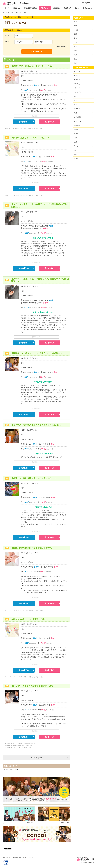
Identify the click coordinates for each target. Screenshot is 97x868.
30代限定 (77, 76)
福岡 (76, 34)
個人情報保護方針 (19, 857)
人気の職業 (78, 117)
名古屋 (76, 30)
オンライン (78, 121)
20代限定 (77, 71)
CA (75, 150)
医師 (76, 142)
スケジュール (18, 13)
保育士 (76, 154)
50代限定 (77, 84)
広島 (76, 55)
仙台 (76, 59)
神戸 (76, 51)
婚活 (76, 113)
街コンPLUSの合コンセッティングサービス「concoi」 (37, 834)
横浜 (76, 38)
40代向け (77, 105)
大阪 (76, 26)
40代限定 (77, 80)
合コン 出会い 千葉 (11, 770)
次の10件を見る (37, 758)
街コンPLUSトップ (8, 13)
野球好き (77, 109)
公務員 (76, 130)
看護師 (76, 158)
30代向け (77, 100)
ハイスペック (78, 92)
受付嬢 (76, 146)
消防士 (76, 138)
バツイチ (77, 88)
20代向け (77, 96)
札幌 (76, 63)
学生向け (77, 125)
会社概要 (6, 857)
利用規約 (31, 857)
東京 (76, 22)
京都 (76, 47)
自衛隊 (76, 134)
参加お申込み (24, 122)
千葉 (76, 42)
